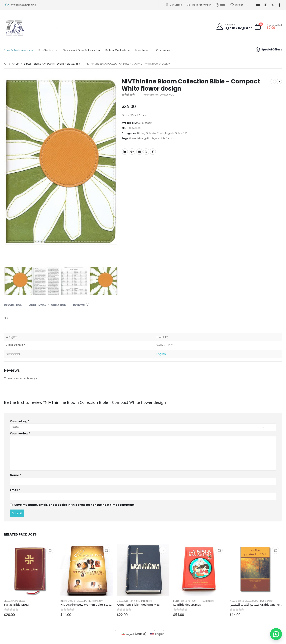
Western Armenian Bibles (138, 601)
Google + (132, 152)
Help (220, 5)
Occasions (163, 50)
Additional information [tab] (48, 305)
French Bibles (206, 601)
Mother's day (91, 601)
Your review (20, 433)
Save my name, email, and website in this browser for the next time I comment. (75, 505)
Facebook (153, 152)
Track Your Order (199, 5)
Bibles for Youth (155, 133)
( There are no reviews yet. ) (157, 95)
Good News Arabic (262, 601)
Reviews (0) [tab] (81, 305)
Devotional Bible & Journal (80, 50)
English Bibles (173, 133)
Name (15, 475)
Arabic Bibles (237, 601)
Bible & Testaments (17, 50)
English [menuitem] (160, 634)
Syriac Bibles (18, 601)
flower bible (136, 138)
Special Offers (268, 49)
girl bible (149, 138)
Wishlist (237, 5)
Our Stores (173, 5)
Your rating (20, 421)
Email (139, 152)
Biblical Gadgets (116, 50)
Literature (141, 50)
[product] (30, 570)
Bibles (141, 133)
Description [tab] (13, 305)
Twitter (146, 152)
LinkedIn (125, 152)
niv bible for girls (165, 138)
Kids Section (46, 50)
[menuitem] (134, 634)
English (161, 354)
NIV (185, 133)
